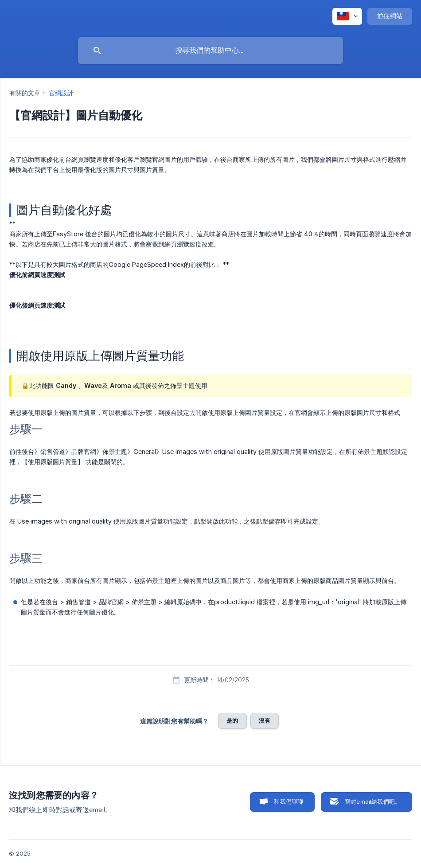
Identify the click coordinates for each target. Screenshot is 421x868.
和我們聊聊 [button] (288, 802)
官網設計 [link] (61, 93)
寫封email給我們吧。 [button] (373, 802)
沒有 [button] (265, 720)
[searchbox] (210, 51)
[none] (347, 16)
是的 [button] (232, 720)
